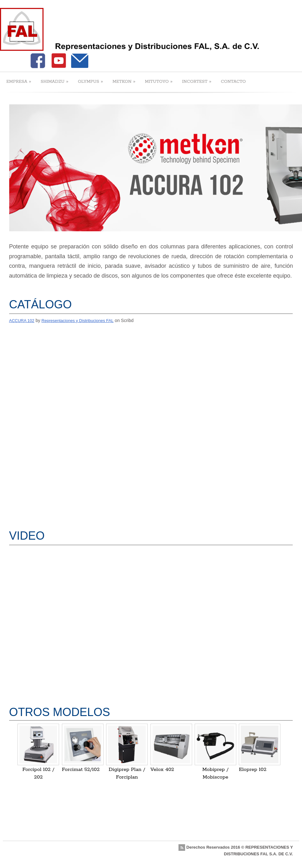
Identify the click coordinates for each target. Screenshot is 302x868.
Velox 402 (162, 769)
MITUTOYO (159, 81)
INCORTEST (197, 81)
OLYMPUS (90, 81)
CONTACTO (233, 82)
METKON (124, 81)
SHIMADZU (54, 81)
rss (182, 848)
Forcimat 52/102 (81, 769)
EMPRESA (19, 81)
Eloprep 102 (253, 769)
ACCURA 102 (22, 321)
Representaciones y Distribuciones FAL (78, 321)
